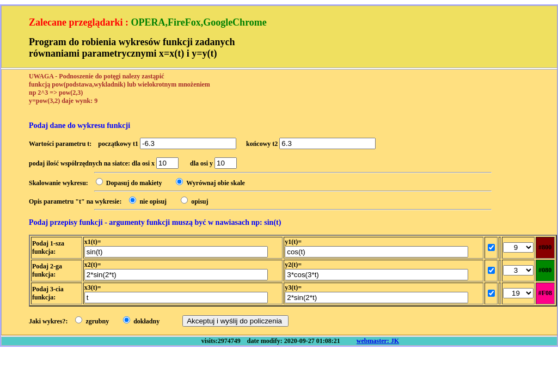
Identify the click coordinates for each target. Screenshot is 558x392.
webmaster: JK (378, 341)
